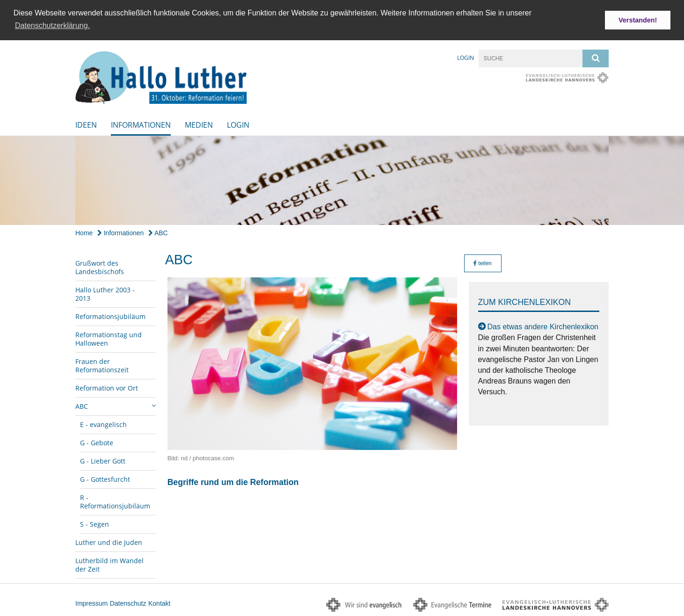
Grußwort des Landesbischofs (100, 266)
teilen (483, 262)
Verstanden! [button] (638, 20)
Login (466, 57)
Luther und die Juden (109, 541)
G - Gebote (97, 442)
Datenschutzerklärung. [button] (52, 25)
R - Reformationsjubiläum (115, 501)
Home (84, 232)
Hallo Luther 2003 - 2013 (105, 293)
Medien (199, 124)
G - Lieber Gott (103, 460)
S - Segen (95, 523)
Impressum (91, 602)
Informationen (141, 124)
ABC (158, 232)
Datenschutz (128, 602)
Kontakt (159, 602)
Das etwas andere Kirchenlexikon (543, 326)
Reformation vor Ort (107, 387)
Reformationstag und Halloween (109, 338)
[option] (342, 180)
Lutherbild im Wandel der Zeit (109, 564)
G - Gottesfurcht (105, 478)
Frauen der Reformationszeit (102, 365)
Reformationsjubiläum (110, 315)
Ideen (86, 124)
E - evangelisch (103, 424)
